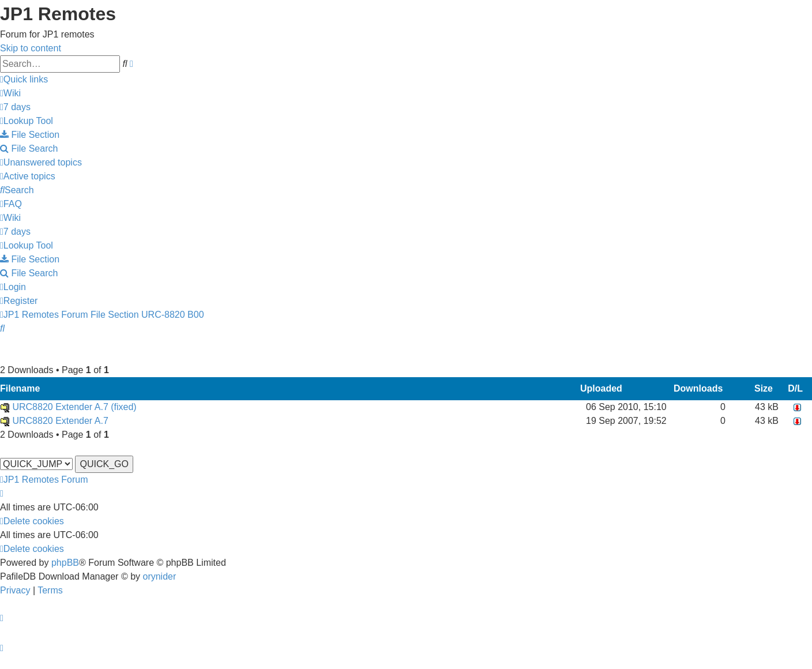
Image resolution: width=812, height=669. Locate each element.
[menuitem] (10, 93)
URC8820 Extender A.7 (60, 421)
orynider (159, 576)
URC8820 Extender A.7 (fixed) (74, 407)
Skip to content (31, 48)
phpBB (65, 563)
